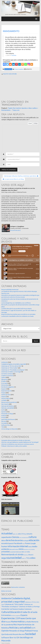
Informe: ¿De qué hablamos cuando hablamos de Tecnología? (20, 442)
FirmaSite (7, 643)
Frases (3, 393)
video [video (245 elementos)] (33, 558)
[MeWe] (20, 64)
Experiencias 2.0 (6, 391)
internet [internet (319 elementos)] (24, 546)
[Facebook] (4, 64)
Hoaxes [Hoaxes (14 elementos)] (8, 622)
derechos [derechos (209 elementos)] (10, 540)
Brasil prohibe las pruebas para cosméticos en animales (18, 314)
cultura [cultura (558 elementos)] (32, 537)
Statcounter (15, 587)
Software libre (6, 425)
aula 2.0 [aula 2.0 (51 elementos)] (21, 534)
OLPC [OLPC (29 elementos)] (33, 628)
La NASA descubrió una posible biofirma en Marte (16, 309)
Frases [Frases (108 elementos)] (28, 543)
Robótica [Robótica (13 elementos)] (26, 555)
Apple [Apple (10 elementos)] (14, 534)
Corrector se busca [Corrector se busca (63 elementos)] (9, 609)
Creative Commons (7, 376)
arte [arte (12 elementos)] (17, 534)
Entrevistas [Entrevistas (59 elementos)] (6, 615)
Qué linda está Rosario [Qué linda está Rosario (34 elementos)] (10, 634)
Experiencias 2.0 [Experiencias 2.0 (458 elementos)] (10, 618)
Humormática (6, 398)
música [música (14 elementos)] (17, 549)
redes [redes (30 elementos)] (28, 552)
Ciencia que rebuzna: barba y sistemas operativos (21, 176)
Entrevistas (5, 385)
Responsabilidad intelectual (10, 290)
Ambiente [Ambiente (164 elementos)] (6, 598)
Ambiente (4, 362)
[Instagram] (29, 64)
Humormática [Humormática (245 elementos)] (18, 621)
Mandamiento (11, 31)
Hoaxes (4, 397)
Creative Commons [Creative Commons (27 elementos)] (25, 609)
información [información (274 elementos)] (14, 546)
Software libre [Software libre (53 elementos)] (7, 638)
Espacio (4, 389)
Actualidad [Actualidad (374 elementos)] (7, 533)
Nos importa (5, 404)
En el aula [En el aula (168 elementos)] (33, 612)
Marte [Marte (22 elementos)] (30, 547)
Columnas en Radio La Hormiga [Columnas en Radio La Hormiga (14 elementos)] (29, 607)
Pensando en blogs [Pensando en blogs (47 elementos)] (17, 631)
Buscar (36, 341)
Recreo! (4, 421)
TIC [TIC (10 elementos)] (25, 558)
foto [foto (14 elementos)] (23, 544)
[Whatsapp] (26, 64)
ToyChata (14, 55)
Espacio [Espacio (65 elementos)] (11, 543)
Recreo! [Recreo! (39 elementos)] (22, 634)
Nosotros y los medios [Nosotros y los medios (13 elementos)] (29, 549)
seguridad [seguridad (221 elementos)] (6, 558)
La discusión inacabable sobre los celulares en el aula (17, 316)
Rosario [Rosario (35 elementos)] (31, 555)
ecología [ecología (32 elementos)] (26, 541)
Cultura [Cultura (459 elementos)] (5, 612)
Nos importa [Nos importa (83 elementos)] (19, 625)
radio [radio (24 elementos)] (23, 552)
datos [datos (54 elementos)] (3, 540)
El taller (4, 381)
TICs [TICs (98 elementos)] (28, 558)
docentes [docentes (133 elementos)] (19, 540)
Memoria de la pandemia (9, 402)
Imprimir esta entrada (10, 74)
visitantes (22, 587)
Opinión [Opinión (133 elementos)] (5, 631)
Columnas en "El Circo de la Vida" (11, 366)
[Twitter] (7, 64)
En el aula (4, 383)
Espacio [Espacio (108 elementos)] (24, 615)
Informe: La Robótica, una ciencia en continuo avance (18, 444)
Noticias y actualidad (8, 408)
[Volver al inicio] (6, 591)
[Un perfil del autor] (15, 230)
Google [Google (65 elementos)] (33, 543)
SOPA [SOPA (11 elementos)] (23, 558)
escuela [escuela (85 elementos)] (4, 543)
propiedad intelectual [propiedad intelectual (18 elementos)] (15, 552)
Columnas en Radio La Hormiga (11, 372)
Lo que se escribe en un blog (13, 179)
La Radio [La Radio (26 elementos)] (28, 622)
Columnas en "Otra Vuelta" (10, 368)
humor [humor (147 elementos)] (4, 546)
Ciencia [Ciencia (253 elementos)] (15, 537)
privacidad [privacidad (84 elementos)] (5, 552)
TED (3, 427)
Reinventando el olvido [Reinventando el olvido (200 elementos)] (12, 554)
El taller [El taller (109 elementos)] (24, 612)
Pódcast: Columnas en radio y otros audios (14, 446)
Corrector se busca (7, 374)
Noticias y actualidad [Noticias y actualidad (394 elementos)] (20, 628)
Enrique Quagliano (19, 69)
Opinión (4, 412)
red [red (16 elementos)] (25, 552)
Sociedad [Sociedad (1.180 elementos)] (30, 634)
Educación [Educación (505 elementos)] (15, 612)
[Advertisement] (15, 88)
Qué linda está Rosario (8, 419)
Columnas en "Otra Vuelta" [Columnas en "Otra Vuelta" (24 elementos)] (14, 604)
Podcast (4, 416)
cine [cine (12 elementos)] (20, 537)
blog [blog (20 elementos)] (25, 534)
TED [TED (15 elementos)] (15, 638)
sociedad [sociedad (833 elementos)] (16, 558)
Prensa (4, 417)
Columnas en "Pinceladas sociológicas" (13, 370)
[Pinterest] (16, 64)
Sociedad (4, 423)
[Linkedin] (13, 64)
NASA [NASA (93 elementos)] (21, 549)
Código (36, 123)
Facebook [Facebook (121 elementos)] (18, 543)
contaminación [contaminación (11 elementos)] (25, 538)
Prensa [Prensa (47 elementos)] (35, 631)
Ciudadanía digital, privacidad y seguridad (14, 364)
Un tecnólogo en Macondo (9, 429)
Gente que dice (6, 395)
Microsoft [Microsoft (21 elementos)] (12, 549)
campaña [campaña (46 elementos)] (29, 534)
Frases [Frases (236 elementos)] (22, 618)
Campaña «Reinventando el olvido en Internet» (16, 440)
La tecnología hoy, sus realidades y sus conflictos (16, 303)
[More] (32, 64)
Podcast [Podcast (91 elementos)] (28, 631)
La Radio (4, 400)
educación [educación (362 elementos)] (34, 540)
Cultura (4, 377)
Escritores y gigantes (8, 387)
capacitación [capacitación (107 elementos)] (6, 537)
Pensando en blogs (7, 414)
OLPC (3, 410)
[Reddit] (10, 64)
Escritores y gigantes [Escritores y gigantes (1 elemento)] (16, 616)
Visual (30, 123)
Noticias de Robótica (8, 406)
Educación (4, 379)
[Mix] (23, 64)
